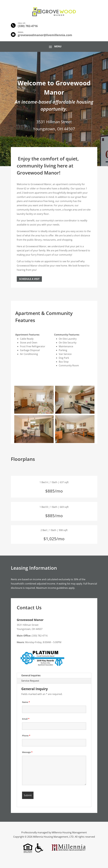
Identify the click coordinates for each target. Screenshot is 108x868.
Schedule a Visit (29, 279)
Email (26, 719)
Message (27, 752)
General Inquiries (31, 675)
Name (26, 702)
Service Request (30, 681)
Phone (26, 736)
